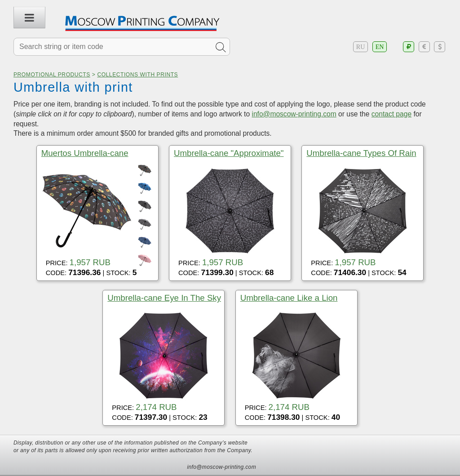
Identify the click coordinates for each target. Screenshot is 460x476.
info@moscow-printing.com (294, 114)
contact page (391, 114)
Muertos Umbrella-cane (85, 153)
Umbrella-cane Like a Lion (289, 298)
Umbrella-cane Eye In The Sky (164, 298)
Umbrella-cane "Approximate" (229, 153)
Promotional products (52, 75)
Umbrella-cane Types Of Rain (361, 153)
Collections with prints (137, 75)
